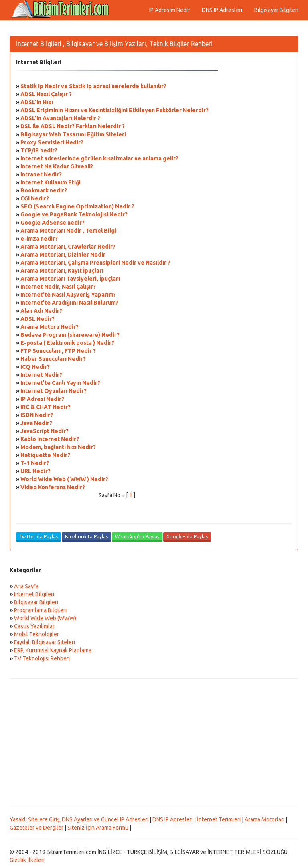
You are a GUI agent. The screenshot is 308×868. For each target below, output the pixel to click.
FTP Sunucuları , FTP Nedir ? (58, 351)
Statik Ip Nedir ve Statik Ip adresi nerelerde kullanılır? (93, 86)
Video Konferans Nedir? (53, 487)
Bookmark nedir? (44, 190)
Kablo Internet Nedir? (50, 439)
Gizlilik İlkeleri (27, 860)
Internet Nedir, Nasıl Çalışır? (58, 287)
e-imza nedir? (39, 239)
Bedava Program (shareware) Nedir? (70, 335)
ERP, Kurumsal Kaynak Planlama (53, 650)
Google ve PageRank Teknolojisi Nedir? (74, 214)
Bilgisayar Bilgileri (276, 10)
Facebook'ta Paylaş (86, 537)
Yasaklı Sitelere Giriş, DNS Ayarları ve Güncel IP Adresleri (79, 819)
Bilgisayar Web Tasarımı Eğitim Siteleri (73, 134)
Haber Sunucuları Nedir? (53, 359)
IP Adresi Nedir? (42, 399)
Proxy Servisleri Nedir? (52, 142)
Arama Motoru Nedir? (50, 327)
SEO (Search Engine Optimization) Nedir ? (77, 206)
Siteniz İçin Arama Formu (98, 828)
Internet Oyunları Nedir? (54, 391)
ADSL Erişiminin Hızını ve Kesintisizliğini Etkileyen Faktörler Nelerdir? (114, 110)
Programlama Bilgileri (40, 610)
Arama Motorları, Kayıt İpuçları (62, 271)
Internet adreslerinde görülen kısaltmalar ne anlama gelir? (99, 158)
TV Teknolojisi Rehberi (42, 658)
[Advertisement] (154, 743)
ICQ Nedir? (35, 367)
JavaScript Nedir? (45, 431)
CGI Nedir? (35, 198)
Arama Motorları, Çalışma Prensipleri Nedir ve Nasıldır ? (95, 263)
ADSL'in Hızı (37, 102)
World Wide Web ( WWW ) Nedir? (64, 479)
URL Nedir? (35, 471)
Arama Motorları (264, 819)
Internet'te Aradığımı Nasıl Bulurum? (69, 303)
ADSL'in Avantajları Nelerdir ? (60, 118)
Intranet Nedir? (41, 174)
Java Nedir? (36, 423)
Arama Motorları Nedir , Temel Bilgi (68, 231)
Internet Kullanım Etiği (51, 182)
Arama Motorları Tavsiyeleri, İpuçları (70, 279)
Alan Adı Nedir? (41, 311)
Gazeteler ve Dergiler (36, 828)
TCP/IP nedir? (39, 150)
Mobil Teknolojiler (36, 634)
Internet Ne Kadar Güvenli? (57, 166)
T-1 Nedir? (35, 463)
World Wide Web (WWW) (45, 618)
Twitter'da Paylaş (38, 537)
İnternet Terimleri (219, 819)
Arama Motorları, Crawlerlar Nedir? (68, 247)
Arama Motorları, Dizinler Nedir (63, 255)
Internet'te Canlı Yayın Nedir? (60, 383)
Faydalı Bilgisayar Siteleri (45, 642)
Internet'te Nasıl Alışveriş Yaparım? (68, 295)
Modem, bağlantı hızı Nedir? (58, 447)
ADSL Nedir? (37, 319)
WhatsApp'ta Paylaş (137, 537)
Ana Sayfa (26, 586)
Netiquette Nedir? (45, 455)
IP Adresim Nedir (169, 10)
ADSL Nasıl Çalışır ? (46, 94)
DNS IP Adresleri (222, 10)
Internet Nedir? (41, 375)
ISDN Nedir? (37, 415)
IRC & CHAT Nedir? (46, 407)
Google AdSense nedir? (53, 223)
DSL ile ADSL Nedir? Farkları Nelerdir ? (73, 126)
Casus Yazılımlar (34, 626)
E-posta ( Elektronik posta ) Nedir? (67, 343)
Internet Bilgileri (34, 594)
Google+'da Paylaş (187, 537)
